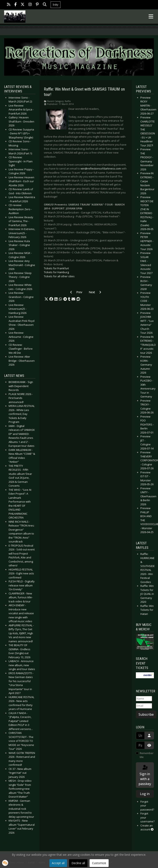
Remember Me (147, 755)
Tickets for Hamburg (56, 272)
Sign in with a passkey (145, 775)
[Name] (144, 699)
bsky (56, 5)
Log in (145, 794)
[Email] (144, 706)
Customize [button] (99, 863)
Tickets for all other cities (59, 276)
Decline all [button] (78, 863)
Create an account (147, 828)
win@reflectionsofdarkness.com (101, 168)
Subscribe (146, 714)
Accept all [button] (58, 863)
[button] (46, 299)
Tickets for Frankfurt (56, 268)
